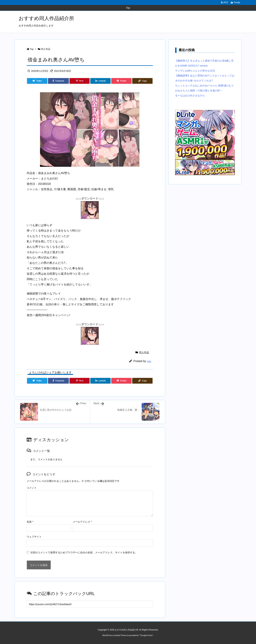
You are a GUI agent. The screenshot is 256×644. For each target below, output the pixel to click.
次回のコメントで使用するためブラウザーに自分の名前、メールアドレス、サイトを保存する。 (84, 552)
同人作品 (46, 49)
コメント (32, 488)
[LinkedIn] (100, 81)
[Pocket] (121, 81)
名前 (30, 522)
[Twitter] (37, 81)
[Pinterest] (80, 81)
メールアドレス (82, 522)
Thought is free (146, 635)
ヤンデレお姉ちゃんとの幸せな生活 (195, 71)
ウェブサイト (34, 537)
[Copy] (142, 81)
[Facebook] (58, 81)
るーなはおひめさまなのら (190, 95)
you (149, 361)
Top (32, 49)
